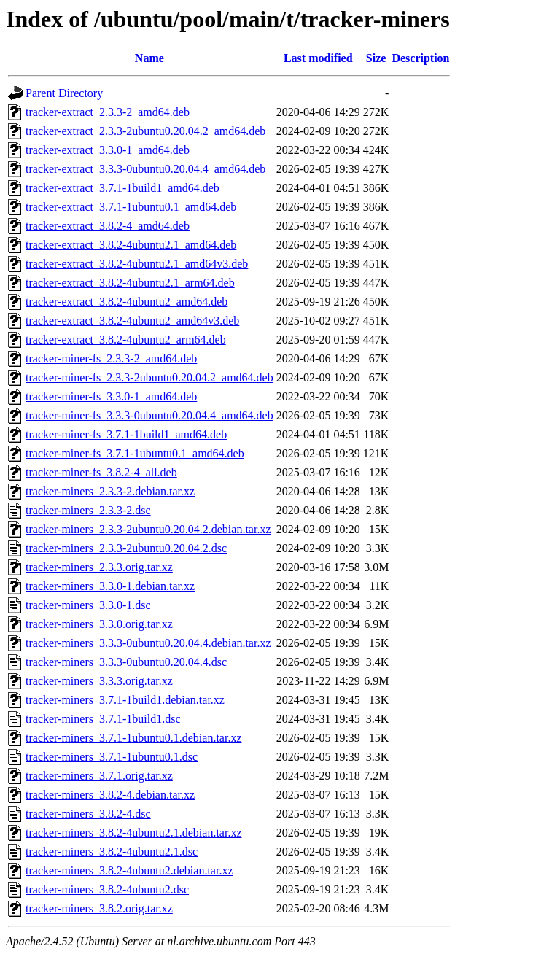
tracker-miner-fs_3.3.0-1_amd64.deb (111, 396)
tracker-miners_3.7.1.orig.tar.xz (99, 776)
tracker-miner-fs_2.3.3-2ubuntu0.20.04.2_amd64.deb (149, 377)
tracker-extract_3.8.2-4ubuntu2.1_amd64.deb (131, 245)
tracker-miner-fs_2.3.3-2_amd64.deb (111, 358)
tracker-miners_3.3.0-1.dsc (88, 605)
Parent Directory (64, 93)
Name (149, 58)
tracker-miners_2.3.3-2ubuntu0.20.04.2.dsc (126, 548)
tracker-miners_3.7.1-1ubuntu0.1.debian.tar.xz (133, 738)
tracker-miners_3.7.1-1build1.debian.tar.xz (125, 700)
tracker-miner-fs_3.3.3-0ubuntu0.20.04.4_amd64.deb (149, 415)
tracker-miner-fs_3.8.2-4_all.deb (101, 472)
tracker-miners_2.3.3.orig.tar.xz (99, 567)
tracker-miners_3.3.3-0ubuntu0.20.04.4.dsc (126, 662)
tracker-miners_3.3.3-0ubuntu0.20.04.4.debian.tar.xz (148, 643)
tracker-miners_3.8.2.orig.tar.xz (99, 908)
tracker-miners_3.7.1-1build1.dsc (103, 719)
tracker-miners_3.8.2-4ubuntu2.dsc (107, 889)
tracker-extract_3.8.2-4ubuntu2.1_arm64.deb (130, 283)
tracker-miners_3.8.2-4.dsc (88, 814)
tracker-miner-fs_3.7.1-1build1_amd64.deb (126, 434)
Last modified (318, 58)
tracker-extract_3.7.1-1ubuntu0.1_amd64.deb (131, 207)
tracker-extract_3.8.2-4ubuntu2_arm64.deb (126, 340)
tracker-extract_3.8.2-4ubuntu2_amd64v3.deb (132, 321)
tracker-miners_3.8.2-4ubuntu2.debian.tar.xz (129, 870)
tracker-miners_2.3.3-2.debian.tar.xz (110, 491)
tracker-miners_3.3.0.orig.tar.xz (99, 624)
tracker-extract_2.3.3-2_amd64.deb (108, 112)
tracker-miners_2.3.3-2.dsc (88, 510)
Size (376, 58)
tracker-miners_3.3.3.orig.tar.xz (99, 681)
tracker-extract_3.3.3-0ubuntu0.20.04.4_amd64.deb (145, 169)
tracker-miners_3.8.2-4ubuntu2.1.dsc (112, 852)
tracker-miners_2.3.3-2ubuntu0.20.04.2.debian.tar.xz (148, 529)
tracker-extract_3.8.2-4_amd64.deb (108, 226)
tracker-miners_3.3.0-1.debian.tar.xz (110, 586)
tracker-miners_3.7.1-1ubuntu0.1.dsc (112, 757)
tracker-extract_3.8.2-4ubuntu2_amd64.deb (127, 302)
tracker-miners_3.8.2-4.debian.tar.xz (110, 795)
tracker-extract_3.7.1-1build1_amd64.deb (122, 188)
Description (420, 58)
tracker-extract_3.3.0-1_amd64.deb (108, 150)
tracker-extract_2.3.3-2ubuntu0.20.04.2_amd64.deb (145, 131)
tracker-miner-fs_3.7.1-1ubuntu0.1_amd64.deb (135, 453)
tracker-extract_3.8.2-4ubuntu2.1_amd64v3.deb (137, 264)
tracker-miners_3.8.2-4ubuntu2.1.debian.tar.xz (133, 833)
